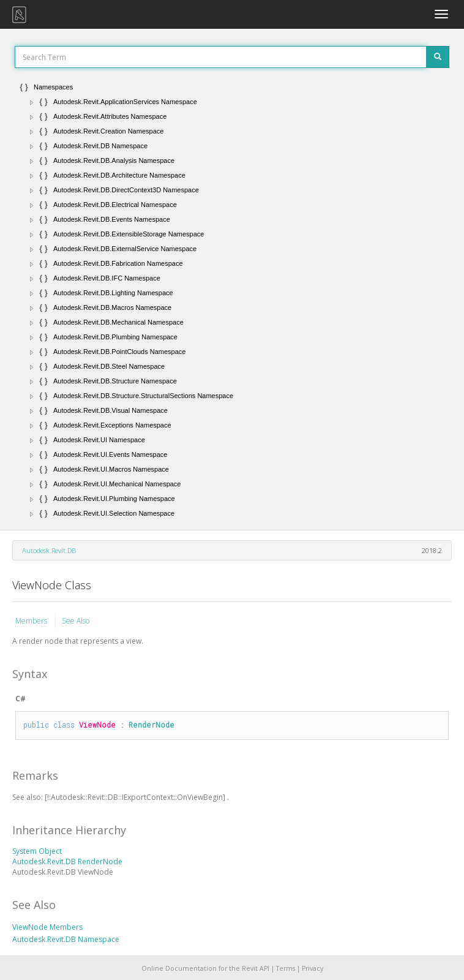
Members (32, 621)
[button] (32, 102)
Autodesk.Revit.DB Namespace (66, 939)
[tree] (232, 300)
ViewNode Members (47, 927)
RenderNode (152, 725)
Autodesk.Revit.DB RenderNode (67, 861)
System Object (37, 851)
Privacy (312, 968)
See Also (76, 621)
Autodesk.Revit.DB (49, 550)
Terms (286, 968)
